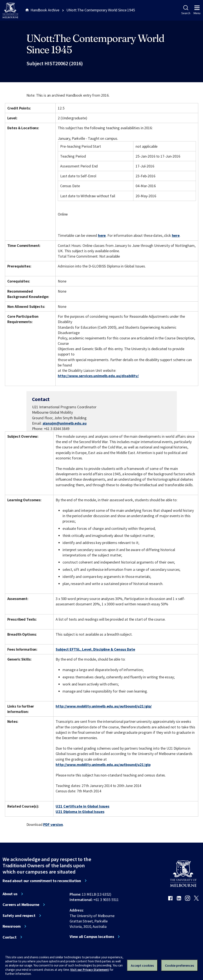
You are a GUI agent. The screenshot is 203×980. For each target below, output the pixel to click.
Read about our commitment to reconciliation (42, 881)
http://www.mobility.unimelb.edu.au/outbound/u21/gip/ (104, 706)
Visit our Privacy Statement (89, 970)
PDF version (53, 824)
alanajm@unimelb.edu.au (65, 423)
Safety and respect (19, 916)
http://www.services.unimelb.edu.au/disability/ (98, 376)
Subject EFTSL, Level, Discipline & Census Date (95, 649)
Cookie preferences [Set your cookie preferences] (179, 965)
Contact (10, 937)
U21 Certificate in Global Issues (82, 806)
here (102, 235)
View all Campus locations (92, 937)
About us (10, 894)
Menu (197, 10)
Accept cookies (142, 965)
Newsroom (12, 926)
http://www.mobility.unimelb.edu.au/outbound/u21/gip (103, 765)
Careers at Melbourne (21, 905)
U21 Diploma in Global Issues (80, 812)
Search (186, 10)
